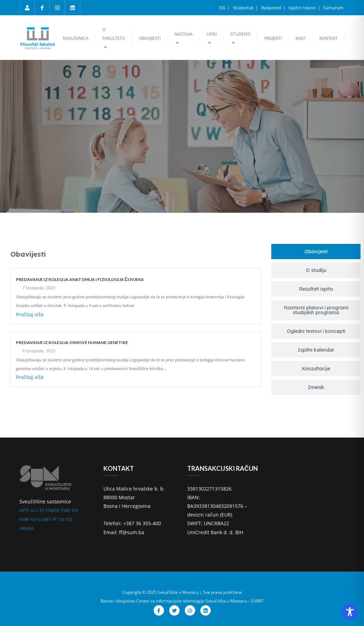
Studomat (244, 8)
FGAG (36, 519)
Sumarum (333, 8)
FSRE (66, 510)
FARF (24, 519)
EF (42, 510)
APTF (24, 510)
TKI (61, 519)
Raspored (272, 8)
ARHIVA (27, 528)
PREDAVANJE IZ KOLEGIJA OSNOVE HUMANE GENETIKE (72, 342)
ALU (34, 510)
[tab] (316, 252)
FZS (75, 510)
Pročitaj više (30, 314)
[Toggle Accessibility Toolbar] (350, 612)
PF (54, 519)
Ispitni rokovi (303, 8)
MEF (47, 519)
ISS (223, 8)
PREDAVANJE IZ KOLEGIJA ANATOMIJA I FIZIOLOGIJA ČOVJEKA (80, 279)
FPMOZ (53, 510)
